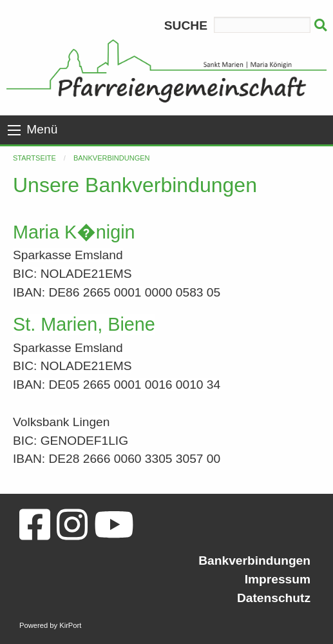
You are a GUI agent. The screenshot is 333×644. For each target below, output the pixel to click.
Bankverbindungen (112, 158)
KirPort (70, 625)
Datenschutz (274, 598)
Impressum (278, 579)
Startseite (34, 158)
